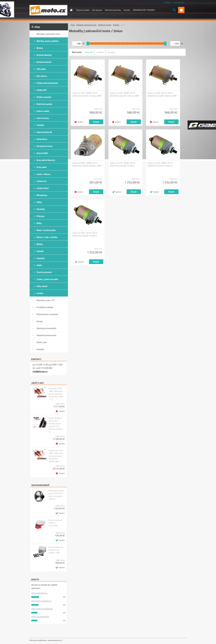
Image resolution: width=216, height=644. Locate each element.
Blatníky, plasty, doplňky (48, 41)
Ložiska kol (41, 181)
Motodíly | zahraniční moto (48, 34)
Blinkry (40, 48)
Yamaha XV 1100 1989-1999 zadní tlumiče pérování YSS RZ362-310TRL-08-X (56, 456)
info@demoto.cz (40, 371)
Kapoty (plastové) (44, 132)
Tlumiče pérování (44, 272)
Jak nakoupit (97, 10)
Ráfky (39, 223)
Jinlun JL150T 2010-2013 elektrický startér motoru (85, 234)
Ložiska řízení (43, 188)
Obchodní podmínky (113, 10)
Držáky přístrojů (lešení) (47, 83)
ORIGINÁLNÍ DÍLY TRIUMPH (144, 10)
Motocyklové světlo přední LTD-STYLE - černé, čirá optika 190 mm (56, 495)
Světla (39, 265)
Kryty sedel (42, 167)
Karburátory (42, 139)
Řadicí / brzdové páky (46, 230)
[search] (174, 10)
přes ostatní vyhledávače (42, 609)
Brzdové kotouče (44, 62)
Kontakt (127, 10)
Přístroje (40, 216)
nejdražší (100, 52)
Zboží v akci (42, 342)
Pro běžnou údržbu (45, 307)
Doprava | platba (83, 10)
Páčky (39, 202)
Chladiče (40, 125)
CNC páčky (41, 69)
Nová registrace (179, 2)
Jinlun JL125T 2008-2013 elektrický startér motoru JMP (87, 94)
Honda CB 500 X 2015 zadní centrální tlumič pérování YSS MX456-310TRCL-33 (56, 425)
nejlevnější (89, 52)
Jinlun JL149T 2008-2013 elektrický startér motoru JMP (124, 94)
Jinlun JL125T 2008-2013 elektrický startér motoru (122, 164)
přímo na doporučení (40, 617)
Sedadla (40, 251)
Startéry (116, 25)
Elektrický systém (44, 104)
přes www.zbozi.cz (39, 593)
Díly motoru (42, 76)
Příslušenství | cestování (47, 314)
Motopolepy (42, 195)
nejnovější (111, 52)
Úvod (73, 25)
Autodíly (40, 349)
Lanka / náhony (43, 174)
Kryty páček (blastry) (46, 160)
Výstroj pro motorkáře (46, 328)
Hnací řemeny (43, 118)
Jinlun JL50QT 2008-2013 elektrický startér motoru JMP (87, 164)
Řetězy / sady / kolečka (47, 237)
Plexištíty (41, 209)
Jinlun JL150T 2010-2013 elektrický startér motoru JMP (162, 94)
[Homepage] (71, 10)
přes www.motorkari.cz (41, 601)
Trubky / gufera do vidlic (47, 279)
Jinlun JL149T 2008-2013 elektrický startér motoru (160, 164)
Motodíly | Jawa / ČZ (45, 300)
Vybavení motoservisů (46, 335)
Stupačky (41, 258)
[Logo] (48, 10)
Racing (40, 321)
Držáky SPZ (42, 90)
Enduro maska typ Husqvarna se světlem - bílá (56, 550)
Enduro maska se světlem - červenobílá (55, 523)
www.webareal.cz (55, 640)
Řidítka (40, 244)
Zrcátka (40, 293)
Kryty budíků (42, 153)
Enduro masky (43, 111)
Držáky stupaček (44, 97)
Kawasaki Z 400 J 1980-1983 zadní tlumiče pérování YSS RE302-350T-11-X (56, 394)
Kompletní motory (45, 146)
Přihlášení (168, 2)
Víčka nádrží (42, 286)
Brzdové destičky (44, 55)
